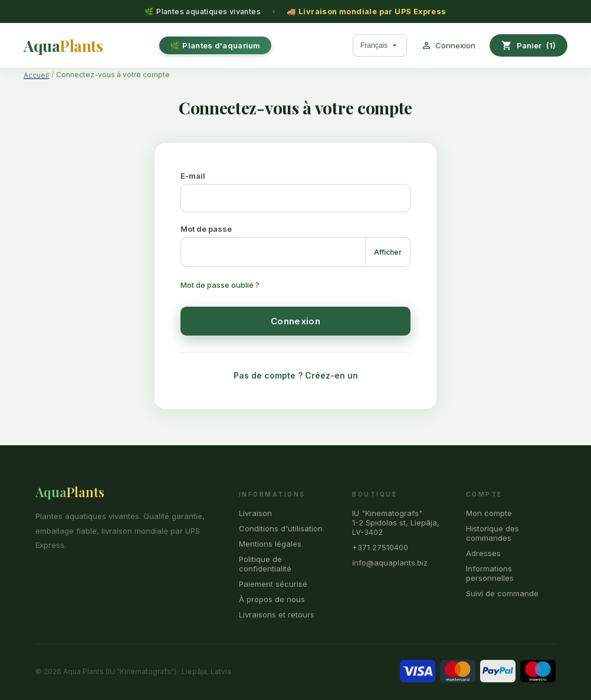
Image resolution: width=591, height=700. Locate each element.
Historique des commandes (493, 533)
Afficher (388, 252)
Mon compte (489, 513)
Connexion (295, 321)
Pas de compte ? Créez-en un (296, 375)
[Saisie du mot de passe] (273, 252)
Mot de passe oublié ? (220, 285)
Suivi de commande (502, 593)
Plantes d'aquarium (221, 45)
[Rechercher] (346, 45)
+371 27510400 (380, 547)
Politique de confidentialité (265, 564)
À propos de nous (272, 599)
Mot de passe (206, 229)
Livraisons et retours (277, 614)
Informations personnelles (490, 573)
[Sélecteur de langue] (380, 45)
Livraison (255, 513)
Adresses (483, 553)
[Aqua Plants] (63, 46)
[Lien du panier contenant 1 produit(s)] (528, 45)
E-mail (193, 176)
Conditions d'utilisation (281, 528)
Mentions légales (270, 544)
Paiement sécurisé (273, 584)
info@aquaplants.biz (390, 563)
